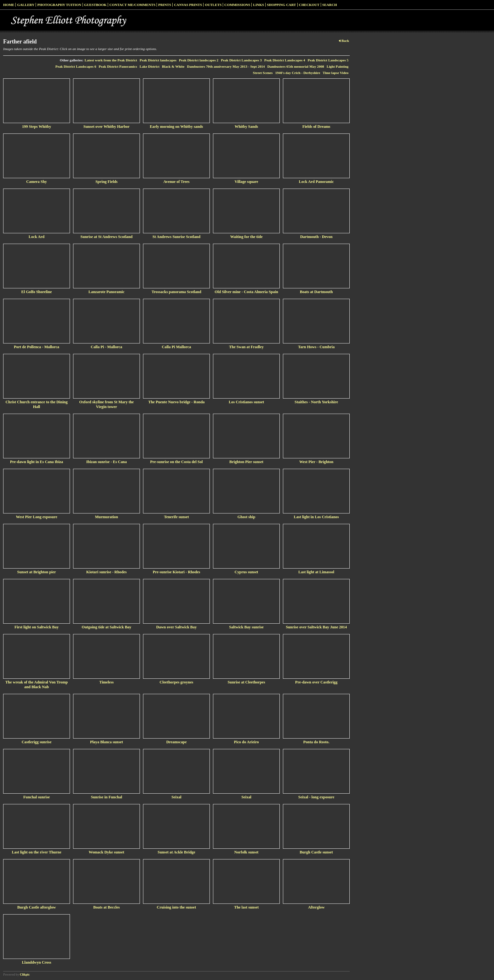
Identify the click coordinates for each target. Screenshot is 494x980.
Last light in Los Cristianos (316, 517)
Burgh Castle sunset (316, 852)
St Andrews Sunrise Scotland (176, 237)
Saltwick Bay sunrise (246, 627)
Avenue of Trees (176, 182)
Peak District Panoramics (118, 66)
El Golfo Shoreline (37, 292)
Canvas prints (188, 5)
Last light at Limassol (316, 572)
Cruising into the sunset (177, 907)
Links (258, 5)
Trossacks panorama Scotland (176, 292)
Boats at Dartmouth (316, 292)
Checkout (309, 5)
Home (9, 5)
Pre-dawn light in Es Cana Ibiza (37, 462)
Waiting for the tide (247, 237)
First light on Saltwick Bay (37, 627)
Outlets (213, 5)
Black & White (173, 66)
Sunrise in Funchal (106, 797)
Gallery (26, 5)
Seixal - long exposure (316, 797)
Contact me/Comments (132, 5)
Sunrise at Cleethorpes (246, 682)
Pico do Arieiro (246, 742)
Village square (247, 182)
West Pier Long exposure (36, 517)
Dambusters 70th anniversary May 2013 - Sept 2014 (226, 66)
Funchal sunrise (37, 797)
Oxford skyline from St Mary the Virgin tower (106, 404)
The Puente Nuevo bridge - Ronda (177, 402)
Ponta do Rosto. (316, 742)
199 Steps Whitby (37, 127)
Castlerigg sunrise (37, 742)
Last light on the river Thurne (36, 852)
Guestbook (95, 5)
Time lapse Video (336, 73)
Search (330, 5)
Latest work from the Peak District (111, 60)
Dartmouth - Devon (316, 237)
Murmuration (106, 517)
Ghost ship (246, 517)
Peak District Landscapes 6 (76, 66)
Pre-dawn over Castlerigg (316, 682)
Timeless (106, 682)
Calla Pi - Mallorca (106, 347)
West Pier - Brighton (316, 462)
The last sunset (246, 907)
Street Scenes (263, 73)
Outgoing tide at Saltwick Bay (106, 627)
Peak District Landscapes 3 (241, 60)
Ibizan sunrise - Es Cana (107, 462)
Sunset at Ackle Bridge (176, 852)
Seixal (176, 797)
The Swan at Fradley (246, 347)
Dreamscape (177, 742)
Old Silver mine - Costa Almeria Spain (246, 292)
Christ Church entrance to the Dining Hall (36, 404)
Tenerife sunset (176, 517)
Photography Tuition (59, 5)
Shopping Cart (281, 5)
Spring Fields (106, 182)
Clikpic (25, 974)
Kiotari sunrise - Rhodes (106, 572)
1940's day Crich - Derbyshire (298, 73)
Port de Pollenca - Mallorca (37, 347)
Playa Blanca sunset (107, 742)
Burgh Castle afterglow (37, 907)
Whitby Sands (246, 127)
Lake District (149, 66)
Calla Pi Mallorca (177, 347)
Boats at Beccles (106, 907)
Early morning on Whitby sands (177, 127)
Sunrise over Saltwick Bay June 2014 (316, 627)
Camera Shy (36, 182)
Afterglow (316, 907)
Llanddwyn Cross (36, 962)
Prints (165, 5)
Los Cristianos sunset (246, 402)
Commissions (237, 5)
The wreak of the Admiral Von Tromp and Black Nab (37, 685)
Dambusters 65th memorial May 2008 (296, 66)
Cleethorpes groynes (177, 682)
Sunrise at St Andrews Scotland (106, 237)
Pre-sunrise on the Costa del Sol (176, 462)
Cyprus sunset (247, 572)
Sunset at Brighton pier (37, 572)
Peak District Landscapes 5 (328, 60)
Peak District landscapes (158, 60)
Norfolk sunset (247, 852)
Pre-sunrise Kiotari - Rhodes (177, 572)
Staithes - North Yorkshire (316, 402)
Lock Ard (37, 237)
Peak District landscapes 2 (199, 60)
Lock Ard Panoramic (316, 182)
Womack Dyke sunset (107, 852)
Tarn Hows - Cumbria (316, 347)
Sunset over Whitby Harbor (106, 127)
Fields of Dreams (316, 127)
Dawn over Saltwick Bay (177, 627)
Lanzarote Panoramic (106, 292)
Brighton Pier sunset (246, 462)
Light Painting (338, 66)
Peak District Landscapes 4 (285, 60)
